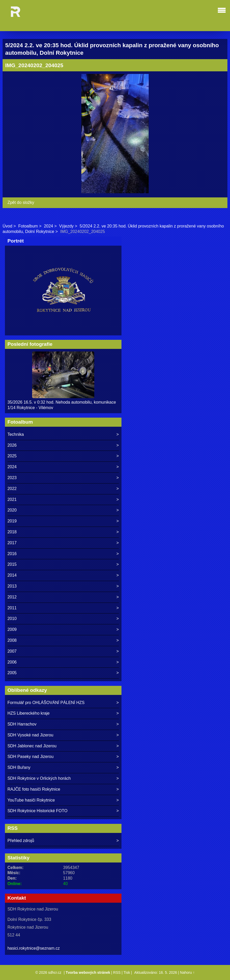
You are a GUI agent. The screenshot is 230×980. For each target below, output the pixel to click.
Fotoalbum (28, 226)
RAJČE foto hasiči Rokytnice (34, 789)
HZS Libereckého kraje (29, 713)
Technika (16, 434)
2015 (12, 564)
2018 (12, 532)
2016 (12, 554)
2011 (12, 608)
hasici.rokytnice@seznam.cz (34, 948)
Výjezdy (66, 226)
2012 (12, 597)
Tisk (127, 972)
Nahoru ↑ (187, 972)
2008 (12, 640)
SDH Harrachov (22, 724)
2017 (12, 543)
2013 (12, 586)
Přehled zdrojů (21, 841)
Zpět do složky (21, 202)
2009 (12, 629)
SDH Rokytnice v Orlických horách (39, 778)
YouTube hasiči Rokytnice (31, 800)
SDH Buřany (19, 767)
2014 (12, 575)
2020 (12, 510)
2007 (12, 651)
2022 (12, 489)
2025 (12, 456)
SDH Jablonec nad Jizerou (32, 746)
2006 (12, 662)
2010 (12, 619)
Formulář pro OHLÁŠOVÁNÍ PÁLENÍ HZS (46, 703)
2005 (12, 673)
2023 (12, 478)
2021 (12, 499)
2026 (12, 445)
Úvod (7, 226)
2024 (48, 226)
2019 (12, 521)
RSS (117, 972)
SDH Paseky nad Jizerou (31, 757)
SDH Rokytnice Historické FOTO (38, 811)
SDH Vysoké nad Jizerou (30, 735)
